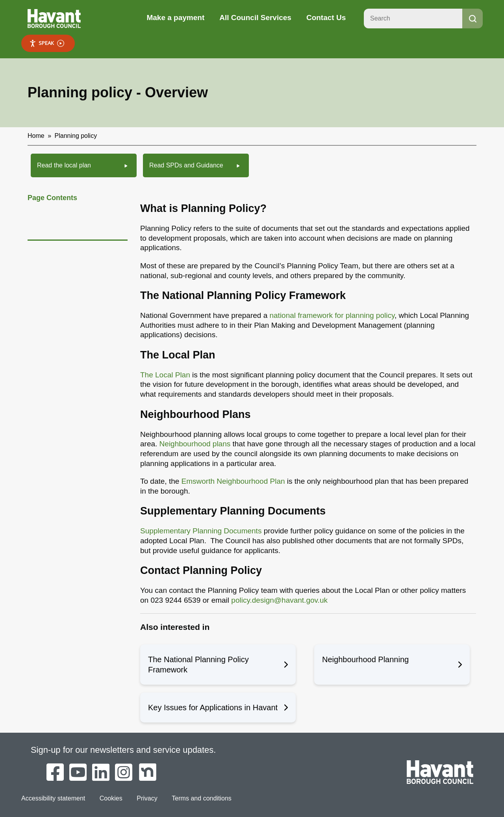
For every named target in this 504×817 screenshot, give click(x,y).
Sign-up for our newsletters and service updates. (124, 750)
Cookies (111, 798)
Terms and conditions (201, 798)
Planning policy (76, 136)
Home (36, 136)
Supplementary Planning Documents (201, 531)
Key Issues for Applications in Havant (218, 707)
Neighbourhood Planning (392, 665)
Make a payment (175, 18)
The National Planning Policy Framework (218, 665)
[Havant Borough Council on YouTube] (78, 773)
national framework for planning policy (332, 315)
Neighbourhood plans (195, 444)
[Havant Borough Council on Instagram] (124, 773)
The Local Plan (165, 375)
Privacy (147, 798)
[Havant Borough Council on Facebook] (55, 773)
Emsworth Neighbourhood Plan (234, 481)
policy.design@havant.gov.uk (279, 600)
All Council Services (255, 18)
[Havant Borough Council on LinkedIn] (101, 773)
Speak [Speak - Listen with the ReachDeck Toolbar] (47, 43)
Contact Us (326, 18)
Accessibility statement (53, 798)
